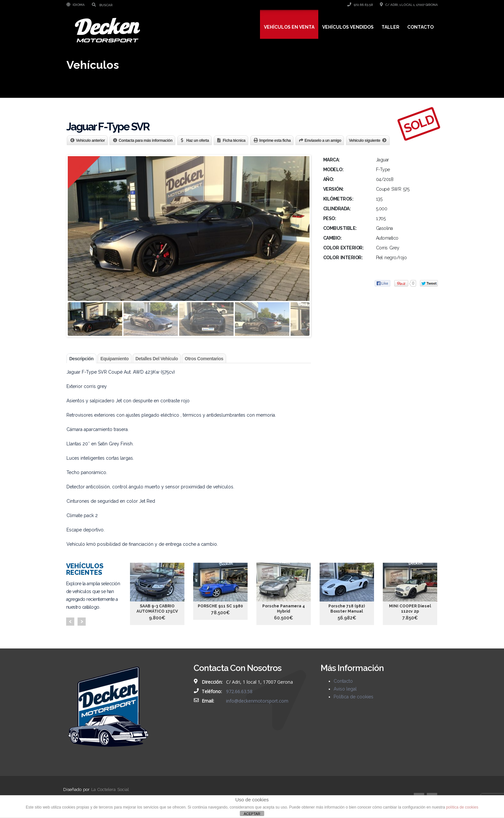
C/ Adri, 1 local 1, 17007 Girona (409, 5)
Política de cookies (353, 697)
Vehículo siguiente (365, 141)
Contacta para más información (145, 141)
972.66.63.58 (360, 5)
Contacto (420, 27)
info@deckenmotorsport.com (257, 701)
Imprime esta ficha (275, 141)
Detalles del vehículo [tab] (157, 359)
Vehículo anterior (90, 141)
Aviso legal (345, 689)
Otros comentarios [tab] (204, 359)
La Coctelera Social (110, 789)
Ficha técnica (234, 141)
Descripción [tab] (82, 359)
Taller (390, 27)
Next (82, 622)
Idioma (76, 5)
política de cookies (462, 807)
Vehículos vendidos (348, 27)
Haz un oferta (198, 141)
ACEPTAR (252, 814)
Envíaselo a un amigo (323, 141)
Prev (70, 622)
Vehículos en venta (289, 27)
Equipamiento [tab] (115, 359)
